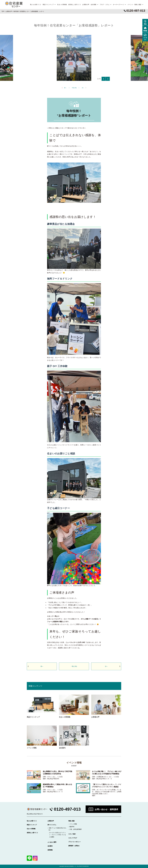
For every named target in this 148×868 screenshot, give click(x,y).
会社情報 (93, 5)
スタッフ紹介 (72, 834)
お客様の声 (86, 5)
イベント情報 (73, 824)
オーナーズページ (118, 5)
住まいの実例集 (62, 5)
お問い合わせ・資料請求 (106, 809)
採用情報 (50, 850)
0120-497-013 (67, 809)
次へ (83, 88)
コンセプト (145, 37)
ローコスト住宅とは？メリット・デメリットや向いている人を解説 (57, 835)
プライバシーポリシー (74, 842)
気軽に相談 (71, 821)
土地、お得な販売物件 (76, 829)
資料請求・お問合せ (74, 846)
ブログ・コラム (105, 5)
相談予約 (72, 827)
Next (108, 79)
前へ (65, 88)
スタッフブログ (73, 838)
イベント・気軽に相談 (134, 5)
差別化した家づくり (75, 5)
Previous (104, 79)
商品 (145, 22)
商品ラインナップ (48, 5)
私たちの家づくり (36, 5)
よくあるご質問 (52, 842)
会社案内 (50, 846)
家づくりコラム (52, 825)
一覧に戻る (74, 88)
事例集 (145, 29)
